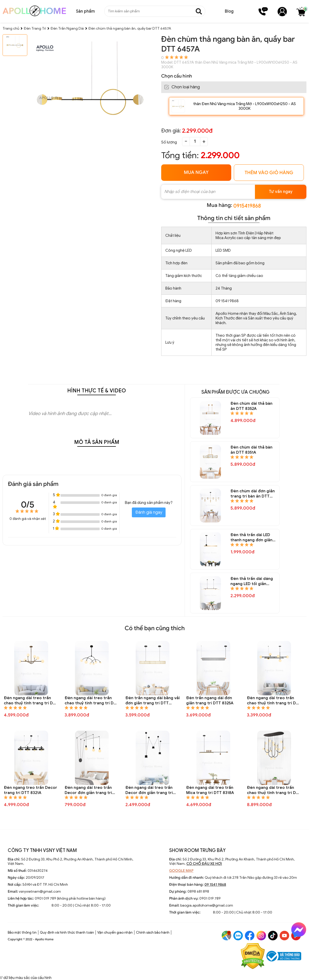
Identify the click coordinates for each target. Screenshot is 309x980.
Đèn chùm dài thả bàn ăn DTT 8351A (251, 450)
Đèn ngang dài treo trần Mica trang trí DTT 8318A (210, 790)
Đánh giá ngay (149, 512)
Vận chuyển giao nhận (115, 932)
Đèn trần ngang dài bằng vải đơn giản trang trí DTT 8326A (153, 701)
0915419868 (247, 206)
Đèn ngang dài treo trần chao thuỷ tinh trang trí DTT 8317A (274, 790)
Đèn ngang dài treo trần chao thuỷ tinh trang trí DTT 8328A (31, 701)
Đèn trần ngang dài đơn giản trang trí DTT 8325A (210, 700)
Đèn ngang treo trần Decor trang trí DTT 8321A (31, 790)
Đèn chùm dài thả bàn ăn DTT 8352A (251, 406)
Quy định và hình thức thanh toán (67, 932)
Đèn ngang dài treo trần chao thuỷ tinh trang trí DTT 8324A (274, 701)
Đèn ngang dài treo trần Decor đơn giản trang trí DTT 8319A (149, 790)
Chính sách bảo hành (153, 932)
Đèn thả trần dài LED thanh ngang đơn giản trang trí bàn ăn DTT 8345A (251, 538)
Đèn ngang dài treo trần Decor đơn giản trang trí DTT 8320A (88, 790)
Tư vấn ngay (281, 192)
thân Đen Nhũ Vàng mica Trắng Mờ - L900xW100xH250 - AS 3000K (244, 106)
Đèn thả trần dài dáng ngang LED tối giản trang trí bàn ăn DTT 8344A (252, 581)
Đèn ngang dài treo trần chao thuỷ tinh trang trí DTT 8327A (92, 701)
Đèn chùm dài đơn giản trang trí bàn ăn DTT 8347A (253, 494)
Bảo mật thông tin (22, 932)
